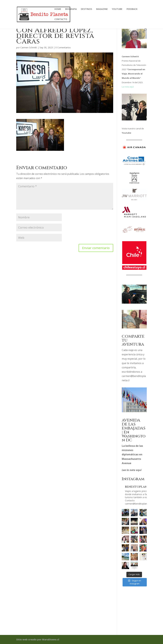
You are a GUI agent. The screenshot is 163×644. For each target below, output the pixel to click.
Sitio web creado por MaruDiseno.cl (38, 639)
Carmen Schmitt (29, 47)
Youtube (126, 133)
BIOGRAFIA (71, 9)
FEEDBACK (132, 9)
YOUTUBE (117, 9)
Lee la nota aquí (132, 470)
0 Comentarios (63, 47)
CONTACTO (61, 19)
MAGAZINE (102, 9)
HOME (58, 9)
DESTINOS (86, 9)
